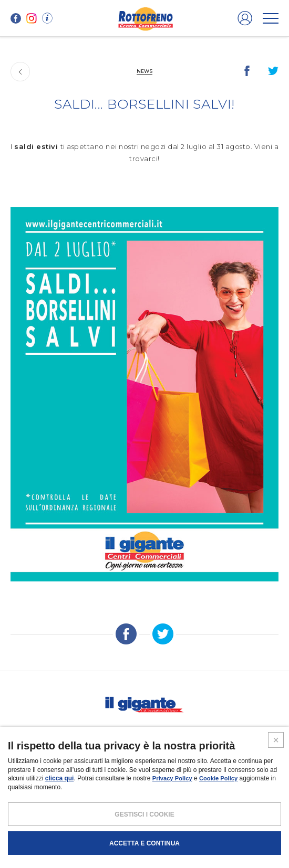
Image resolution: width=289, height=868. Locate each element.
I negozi (32, 730)
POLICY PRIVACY (122, 822)
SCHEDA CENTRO (76, 753)
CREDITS (223, 822)
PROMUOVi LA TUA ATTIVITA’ (147, 753)
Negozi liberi (216, 753)
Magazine (164, 730)
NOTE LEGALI (73, 822)
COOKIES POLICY (178, 822)
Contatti (255, 730)
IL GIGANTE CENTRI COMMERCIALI (145, 768)
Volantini (210, 730)
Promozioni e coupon (96, 730)
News (145, 71)
